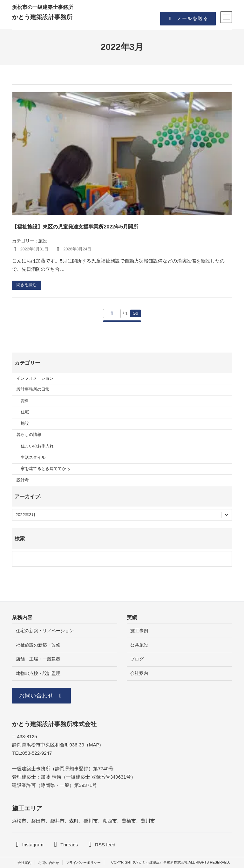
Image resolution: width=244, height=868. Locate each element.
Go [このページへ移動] (136, 313)
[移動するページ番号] (112, 314)
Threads (69, 845)
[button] (188, 19)
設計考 (23, 480)
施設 (43, 241)
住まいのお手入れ (37, 446)
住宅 (25, 412)
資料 (25, 401)
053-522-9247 (37, 753)
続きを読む (27, 285)
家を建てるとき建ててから (45, 469)
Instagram (33, 845)
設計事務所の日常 (33, 389)
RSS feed (105, 845)
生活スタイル (33, 458)
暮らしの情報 (29, 435)
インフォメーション (35, 378)
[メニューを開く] (226, 17)
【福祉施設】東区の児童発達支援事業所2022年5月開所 (75, 227)
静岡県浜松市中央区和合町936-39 (48, 745)
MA (92, 745)
